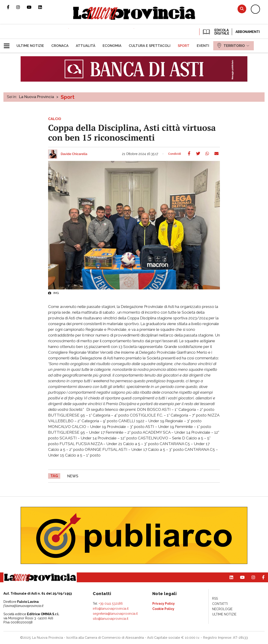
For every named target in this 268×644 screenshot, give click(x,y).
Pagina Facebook (12, 7)
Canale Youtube (33, 7)
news (73, 476)
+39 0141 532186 (111, 604)
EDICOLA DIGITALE (216, 32)
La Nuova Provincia (37, 97)
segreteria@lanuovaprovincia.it (115, 614)
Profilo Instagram (22, 7)
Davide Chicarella (74, 154)
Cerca (242, 9)
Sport (68, 97)
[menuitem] (30, 46)
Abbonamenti (248, 32)
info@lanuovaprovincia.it (111, 609)
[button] (8, 44)
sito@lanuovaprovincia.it (111, 619)
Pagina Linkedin (44, 7)
